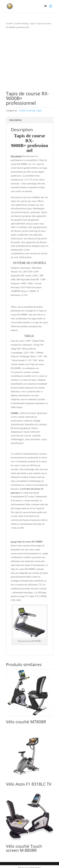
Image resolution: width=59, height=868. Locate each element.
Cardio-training (21, 23)
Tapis (32, 23)
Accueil (9, 23)
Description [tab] (15, 118)
